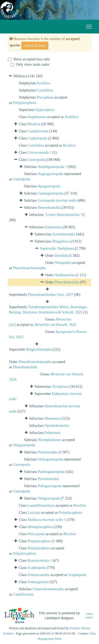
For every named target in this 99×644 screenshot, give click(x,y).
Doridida (61, 256)
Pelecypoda (36, 534)
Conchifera (45, 90)
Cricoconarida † (40, 152)
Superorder (49, 248)
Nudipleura (66, 248)
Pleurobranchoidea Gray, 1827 (51, 295)
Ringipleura (61, 241)
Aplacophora (45, 110)
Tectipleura (61, 387)
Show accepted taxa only (29, 59)
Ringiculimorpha (39, 349)
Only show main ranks (30, 64)
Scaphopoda (37, 568)
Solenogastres (38, 582)
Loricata (34, 513)
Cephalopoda (37, 138)
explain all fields (35, 46)
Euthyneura (53, 227)
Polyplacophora (25, 103)
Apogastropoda (49, 186)
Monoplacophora (40, 527)
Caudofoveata (38, 131)
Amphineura (37, 117)
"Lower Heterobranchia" (63, 215)
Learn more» (89, 616)
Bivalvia (34, 124)
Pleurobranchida (67, 282)
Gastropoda (36, 160)
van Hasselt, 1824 (55, 325)
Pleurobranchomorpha (29, 268)
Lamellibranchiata (41, 505)
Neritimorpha (48, 452)
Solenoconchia (39, 575)
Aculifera (43, 83)
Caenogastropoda (51, 193)
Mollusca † (47, 520)
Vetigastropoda (24, 445)
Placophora (45, 97)
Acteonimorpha (64, 234)
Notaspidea (63, 263)
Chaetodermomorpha (48, 589)
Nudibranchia (65, 275)
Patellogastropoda (51, 472)
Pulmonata (53, 433)
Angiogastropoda (50, 174)
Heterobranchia (49, 208)
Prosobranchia (49, 479)
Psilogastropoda (50, 486)
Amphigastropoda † (52, 167)
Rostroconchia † (40, 561)
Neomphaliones (50, 440)
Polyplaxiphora (39, 548)
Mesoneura (53, 418)
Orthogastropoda (50, 459)
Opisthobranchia (57, 426)
